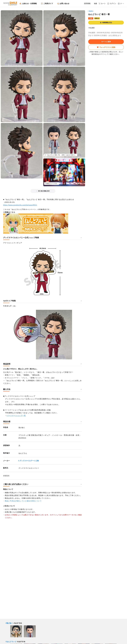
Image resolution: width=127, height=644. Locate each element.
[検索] (94, 4)
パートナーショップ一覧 (16, 416)
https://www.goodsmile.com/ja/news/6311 (20, 205)
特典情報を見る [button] (106, 23)
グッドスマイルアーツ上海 (29, 461)
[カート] (102, 4)
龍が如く (91, 11)
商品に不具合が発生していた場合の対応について (23, 501)
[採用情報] (86, 4)
